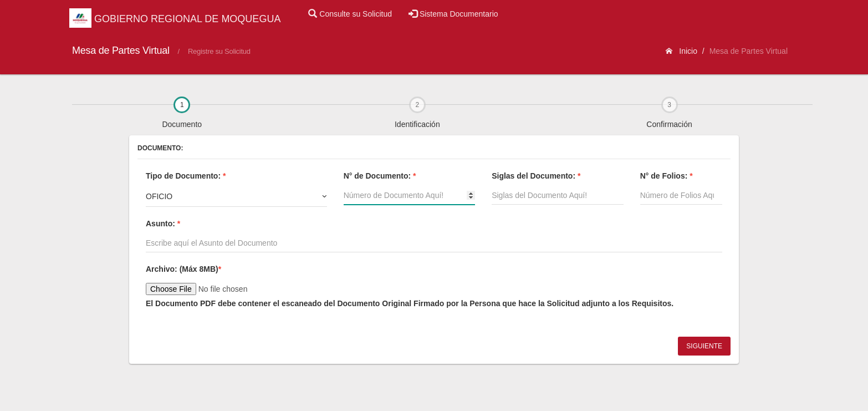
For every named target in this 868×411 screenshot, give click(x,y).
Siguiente (704, 346)
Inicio (681, 51)
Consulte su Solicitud (350, 14)
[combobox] (236, 196)
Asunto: (163, 224)
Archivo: (183, 269)
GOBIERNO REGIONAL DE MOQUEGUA (175, 19)
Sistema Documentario (453, 14)
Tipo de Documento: (186, 176)
